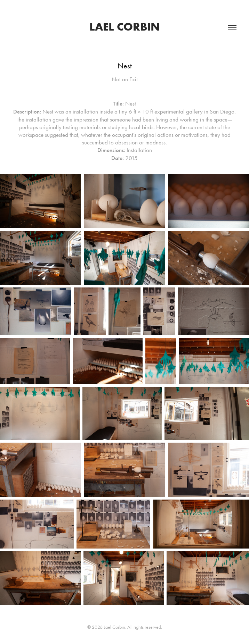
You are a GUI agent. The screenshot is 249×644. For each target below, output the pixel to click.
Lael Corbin (125, 27)
